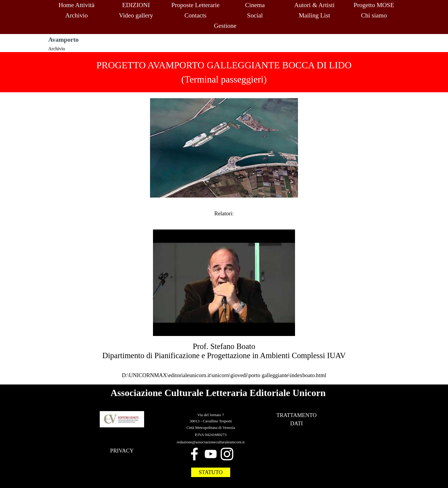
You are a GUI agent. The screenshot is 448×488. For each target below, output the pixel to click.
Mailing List (314, 15)
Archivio (77, 15)
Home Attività (76, 5)
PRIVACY (122, 451)
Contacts (195, 15)
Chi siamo (374, 15)
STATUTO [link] (211, 472)
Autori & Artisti (314, 5)
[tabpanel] (224, 72)
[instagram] (227, 454)
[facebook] (194, 454)
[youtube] (211, 454)
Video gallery (136, 15)
